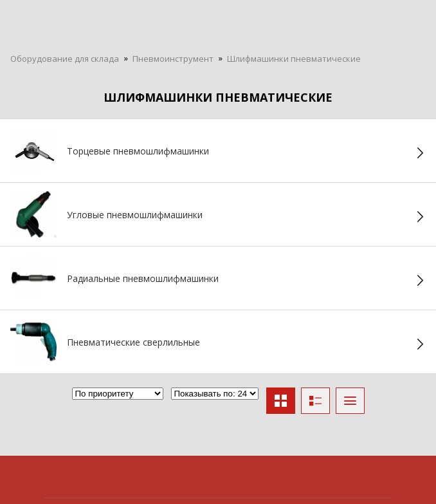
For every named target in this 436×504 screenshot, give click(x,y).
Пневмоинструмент (173, 59)
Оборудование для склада (65, 59)
